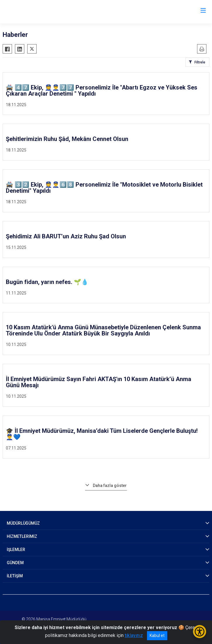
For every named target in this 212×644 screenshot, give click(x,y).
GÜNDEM (15, 563)
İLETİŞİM (15, 576)
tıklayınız (134, 635)
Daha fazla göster (110, 485)
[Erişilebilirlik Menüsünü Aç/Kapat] (200, 632)
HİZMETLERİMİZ (22, 536)
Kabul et (157, 636)
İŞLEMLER (16, 550)
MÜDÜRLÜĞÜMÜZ (23, 523)
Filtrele (200, 62)
